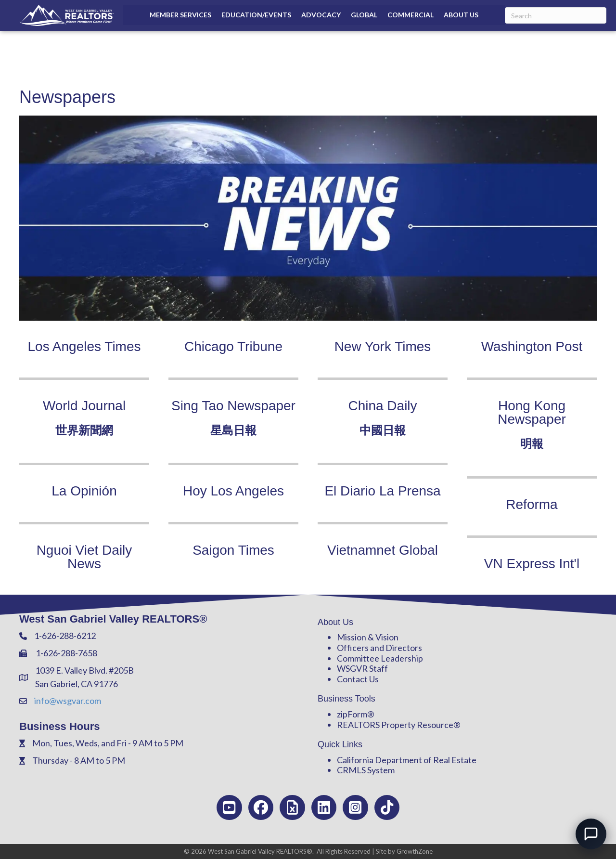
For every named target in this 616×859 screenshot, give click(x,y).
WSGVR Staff (362, 668)
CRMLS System (366, 770)
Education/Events (256, 15)
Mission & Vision (368, 637)
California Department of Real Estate (407, 760)
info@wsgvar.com (68, 701)
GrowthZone (415, 851)
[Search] (556, 15)
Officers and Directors (379, 648)
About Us (461, 15)
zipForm (352, 714)
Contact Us (358, 679)
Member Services (180, 15)
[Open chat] (591, 834)
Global (364, 15)
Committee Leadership (380, 658)
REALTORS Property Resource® (399, 725)
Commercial (411, 15)
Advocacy (321, 15)
